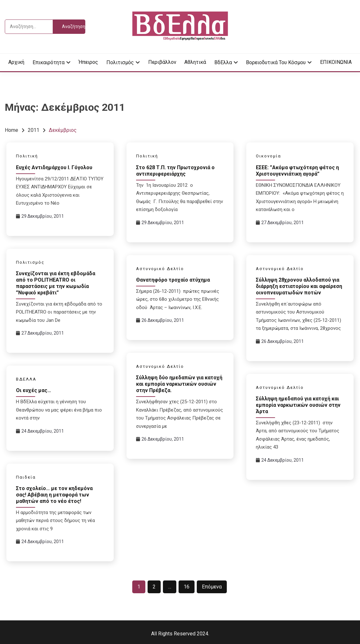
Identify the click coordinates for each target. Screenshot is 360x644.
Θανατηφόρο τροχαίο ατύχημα (173, 280)
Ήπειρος (88, 62)
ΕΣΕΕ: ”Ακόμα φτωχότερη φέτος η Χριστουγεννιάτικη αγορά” (297, 171)
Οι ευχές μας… (34, 390)
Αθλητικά (195, 62)
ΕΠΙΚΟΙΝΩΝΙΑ (336, 62)
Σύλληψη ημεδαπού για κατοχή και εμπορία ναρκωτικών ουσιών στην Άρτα (298, 405)
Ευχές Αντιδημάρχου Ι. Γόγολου (54, 167)
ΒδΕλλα (223, 62)
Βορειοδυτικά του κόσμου (276, 62)
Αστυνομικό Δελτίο (160, 269)
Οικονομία (268, 156)
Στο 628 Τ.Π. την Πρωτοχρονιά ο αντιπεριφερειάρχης (175, 171)
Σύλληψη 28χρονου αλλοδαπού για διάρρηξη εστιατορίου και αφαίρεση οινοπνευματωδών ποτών (299, 286)
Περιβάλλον (162, 62)
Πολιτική (27, 156)
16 (187, 587)
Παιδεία (26, 477)
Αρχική (16, 62)
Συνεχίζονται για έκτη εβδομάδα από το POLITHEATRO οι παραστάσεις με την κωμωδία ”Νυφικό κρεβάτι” (56, 283)
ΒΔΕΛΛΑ (26, 379)
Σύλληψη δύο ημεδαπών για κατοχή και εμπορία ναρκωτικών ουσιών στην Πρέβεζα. (179, 384)
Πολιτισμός (120, 62)
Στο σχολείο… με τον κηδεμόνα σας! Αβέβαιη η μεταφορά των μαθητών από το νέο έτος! (54, 495)
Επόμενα (212, 587)
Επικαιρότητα (49, 62)
